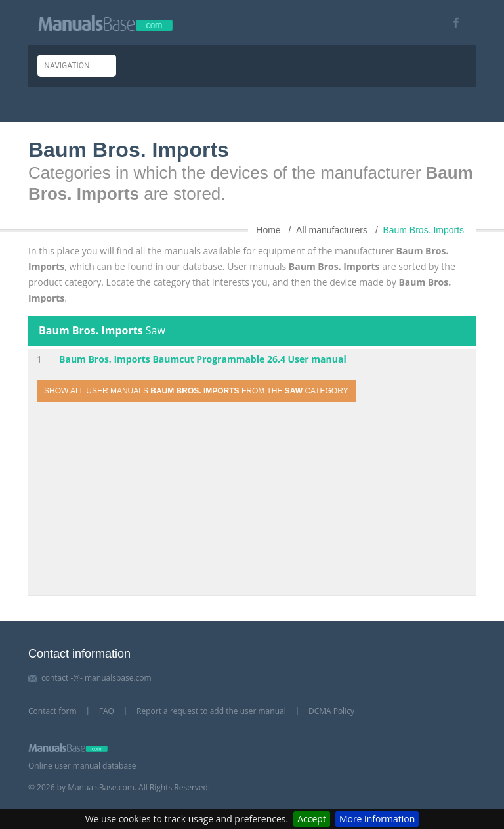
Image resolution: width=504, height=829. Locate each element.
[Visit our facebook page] (451, 23)
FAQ (107, 711)
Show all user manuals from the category (196, 391)
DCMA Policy (331, 711)
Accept (312, 819)
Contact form (52, 711)
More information (377, 819)
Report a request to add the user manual (211, 711)
